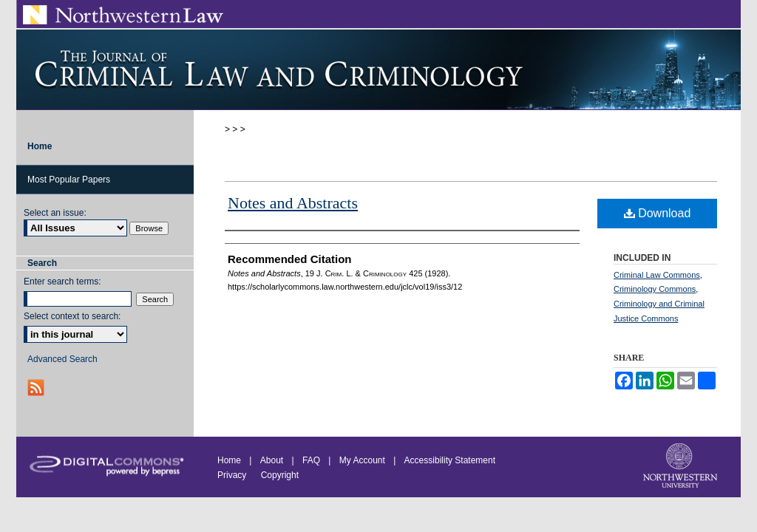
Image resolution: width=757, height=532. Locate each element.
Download (658, 213)
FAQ (311, 460)
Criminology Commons (655, 289)
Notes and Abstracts (293, 203)
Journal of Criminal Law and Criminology (378, 69)
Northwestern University (682, 467)
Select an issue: (55, 213)
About (272, 460)
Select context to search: (72, 316)
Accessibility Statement (450, 460)
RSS (37, 388)
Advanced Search (62, 359)
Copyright (280, 475)
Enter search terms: (62, 282)
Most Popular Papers (69, 180)
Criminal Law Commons (657, 275)
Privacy (233, 475)
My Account (362, 460)
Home (229, 460)
